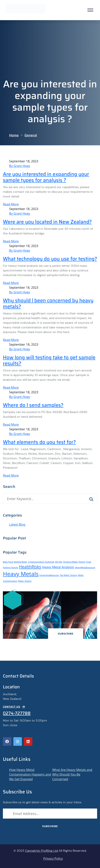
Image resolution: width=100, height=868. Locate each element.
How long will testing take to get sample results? (49, 360)
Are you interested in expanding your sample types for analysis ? (46, 177)
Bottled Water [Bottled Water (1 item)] (21, 562)
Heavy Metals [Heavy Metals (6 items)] (21, 574)
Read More (11, 204)
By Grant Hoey (20, 166)
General (31, 135)
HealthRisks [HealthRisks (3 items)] (30, 567)
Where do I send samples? (33, 405)
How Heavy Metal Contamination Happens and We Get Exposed (30, 774)
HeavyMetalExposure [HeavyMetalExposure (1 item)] (85, 567)
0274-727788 (17, 713)
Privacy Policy (53, 859)
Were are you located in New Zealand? (47, 222)
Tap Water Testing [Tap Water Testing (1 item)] (68, 575)
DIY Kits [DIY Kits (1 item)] (59, 562)
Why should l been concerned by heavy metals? (48, 304)
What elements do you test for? (39, 442)
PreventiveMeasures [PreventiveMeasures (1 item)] (49, 575)
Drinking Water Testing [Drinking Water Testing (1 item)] (74, 562)
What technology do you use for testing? (50, 259)
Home (14, 135)
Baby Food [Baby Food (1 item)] (8, 562)
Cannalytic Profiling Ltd (41, 851)
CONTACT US (14, 707)
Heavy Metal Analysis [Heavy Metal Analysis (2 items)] (58, 567)
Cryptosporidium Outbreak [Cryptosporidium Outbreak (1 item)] (41, 562)
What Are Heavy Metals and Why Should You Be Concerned (72, 774)
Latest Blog (17, 524)
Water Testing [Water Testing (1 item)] (25, 581)
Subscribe (66, 634)
